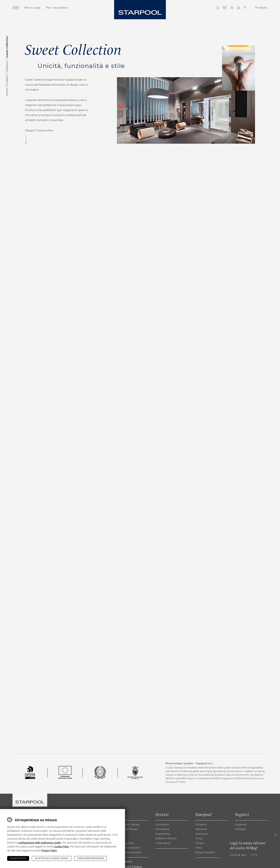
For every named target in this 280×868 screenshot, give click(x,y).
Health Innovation (130, 848)
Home (7, 92)
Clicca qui (238, 855)
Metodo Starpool (205, 852)
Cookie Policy (61, 847)
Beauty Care (127, 843)
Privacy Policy (49, 850)
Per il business (57, 8)
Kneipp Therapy (129, 829)
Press (198, 848)
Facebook (241, 824)
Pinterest (240, 829)
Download (201, 834)
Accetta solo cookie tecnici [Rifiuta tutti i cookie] (52, 858)
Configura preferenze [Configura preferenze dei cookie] (91, 858)
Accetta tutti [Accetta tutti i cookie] (18, 858)
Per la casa (32, 8)
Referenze (201, 829)
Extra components (130, 852)
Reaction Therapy (130, 824)
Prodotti (7, 81)
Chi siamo (201, 824)
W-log (199, 838)
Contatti (225, 8)
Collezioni (7, 66)
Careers (200, 843)
